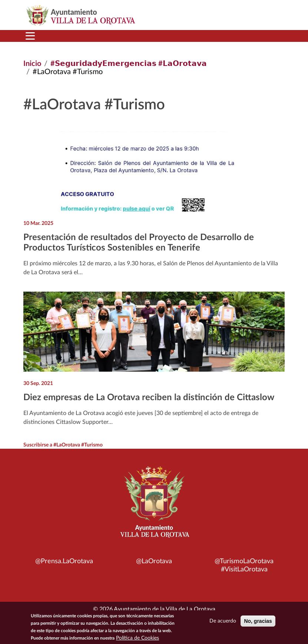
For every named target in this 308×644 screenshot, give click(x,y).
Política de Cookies (138, 638)
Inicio (32, 64)
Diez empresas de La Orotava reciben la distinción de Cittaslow (149, 398)
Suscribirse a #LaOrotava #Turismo (63, 445)
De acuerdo (223, 621)
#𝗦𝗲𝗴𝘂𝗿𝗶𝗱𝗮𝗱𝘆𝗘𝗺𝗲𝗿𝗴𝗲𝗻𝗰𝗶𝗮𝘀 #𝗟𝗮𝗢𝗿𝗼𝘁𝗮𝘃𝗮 (129, 64)
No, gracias (258, 621)
